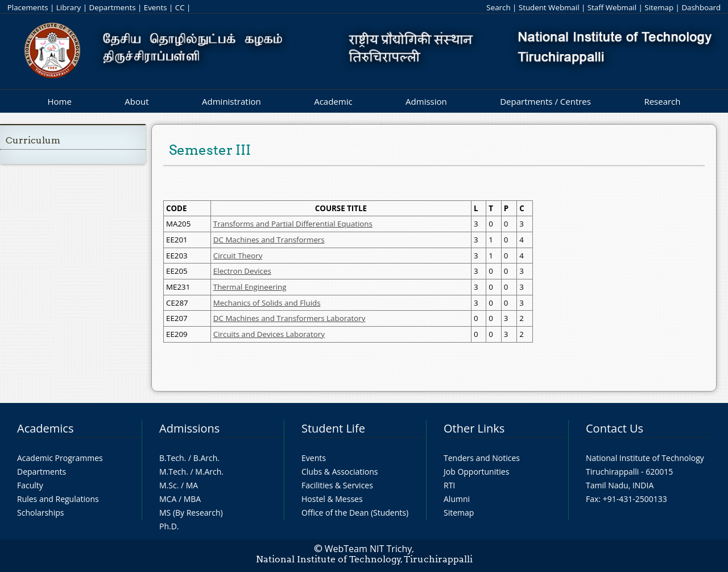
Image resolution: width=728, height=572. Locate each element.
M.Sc (168, 485)
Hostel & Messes (332, 499)
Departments (113, 7)
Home (59, 101)
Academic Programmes (60, 458)
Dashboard (701, 7)
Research (662, 101)
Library (69, 7)
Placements (28, 7)
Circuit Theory (238, 256)
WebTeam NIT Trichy (369, 549)
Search (498, 7)
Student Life (333, 428)
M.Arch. (209, 472)
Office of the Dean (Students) (355, 513)
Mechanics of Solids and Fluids (267, 303)
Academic (333, 101)
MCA (168, 499)
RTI (449, 485)
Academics (45, 428)
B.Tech (172, 458)
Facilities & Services (337, 485)
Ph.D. (169, 526)
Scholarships (40, 513)
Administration (231, 101)
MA (192, 485)
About (136, 101)
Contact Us (615, 428)
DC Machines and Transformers (269, 240)
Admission (426, 101)
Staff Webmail (612, 7)
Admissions (189, 428)
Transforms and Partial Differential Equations (293, 224)
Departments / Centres (545, 101)
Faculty (30, 485)
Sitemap (659, 7)
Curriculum (33, 140)
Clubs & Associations (340, 472)
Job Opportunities (476, 472)
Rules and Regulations (58, 499)
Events (156, 7)
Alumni (457, 499)
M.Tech (173, 472)
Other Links (474, 428)
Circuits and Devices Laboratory (269, 334)
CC (180, 7)
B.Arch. (206, 458)
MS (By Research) (191, 513)
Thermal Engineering (250, 287)
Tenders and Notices (482, 458)
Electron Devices (242, 271)
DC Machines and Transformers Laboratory (289, 318)
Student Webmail (549, 7)
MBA (193, 499)
